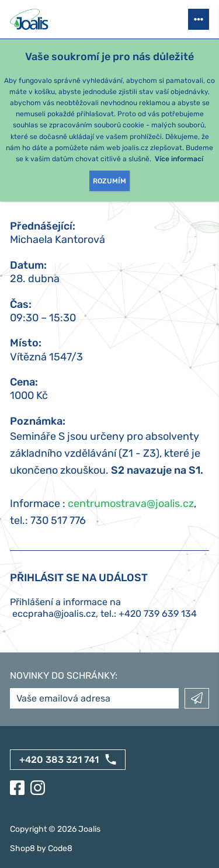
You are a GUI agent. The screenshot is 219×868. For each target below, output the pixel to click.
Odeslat (197, 698)
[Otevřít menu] (199, 19)
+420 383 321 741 (59, 760)
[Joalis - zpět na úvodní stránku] (30, 19)
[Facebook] (17, 788)
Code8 (60, 848)
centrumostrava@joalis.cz (131, 504)
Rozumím (109, 181)
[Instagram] (38, 788)
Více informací (179, 159)
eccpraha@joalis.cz (54, 614)
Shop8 (22, 848)
